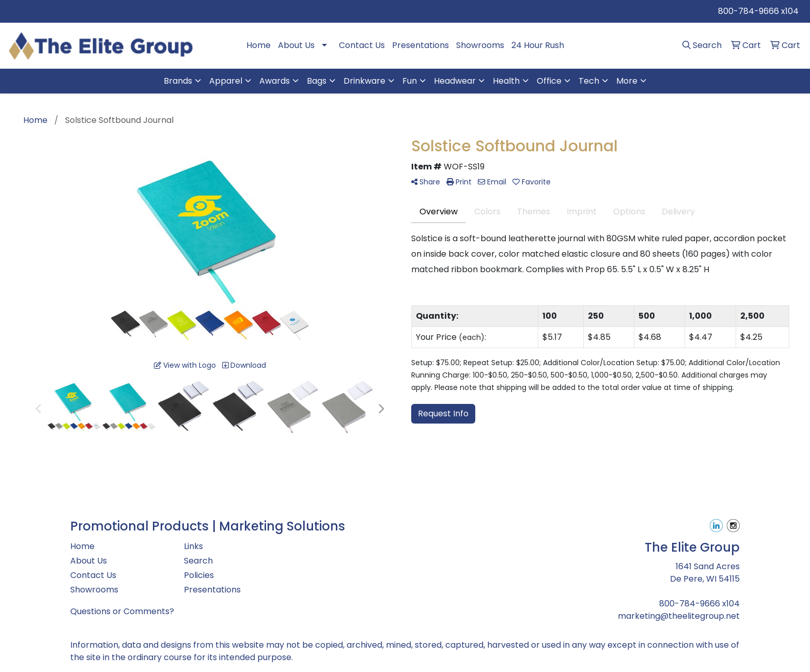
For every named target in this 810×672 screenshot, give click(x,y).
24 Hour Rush (538, 45)
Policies (199, 575)
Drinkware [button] (364, 81)
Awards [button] (275, 81)
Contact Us (362, 45)
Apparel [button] (226, 81)
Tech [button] (589, 81)
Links (193, 546)
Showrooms (480, 45)
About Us (296, 45)
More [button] (627, 81)
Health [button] (506, 81)
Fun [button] (410, 81)
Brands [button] (178, 81)
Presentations (420, 45)
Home (259, 45)
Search (198, 561)
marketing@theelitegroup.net (679, 616)
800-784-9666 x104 (758, 11)
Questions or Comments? (122, 611)
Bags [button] (317, 81)
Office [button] (549, 81)
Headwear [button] (455, 81)
